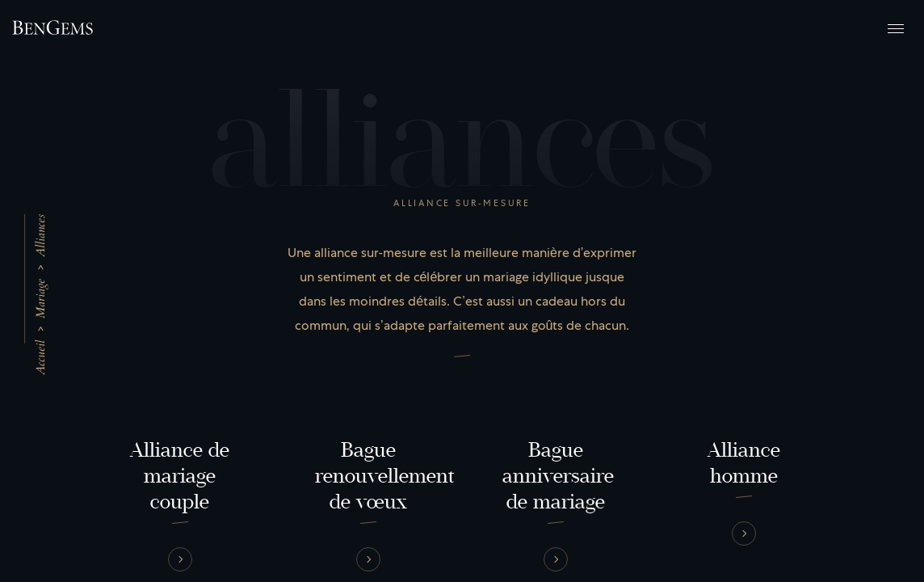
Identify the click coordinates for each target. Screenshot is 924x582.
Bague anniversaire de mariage (558, 476)
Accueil (40, 358)
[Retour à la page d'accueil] (52, 27)
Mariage (40, 299)
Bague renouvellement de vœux (385, 476)
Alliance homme (744, 463)
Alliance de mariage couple (181, 476)
